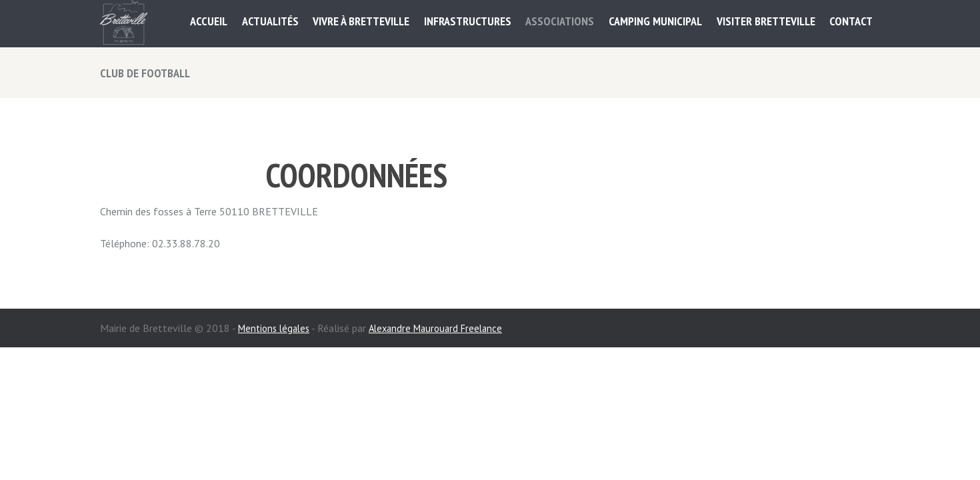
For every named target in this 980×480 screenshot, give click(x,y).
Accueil (209, 21)
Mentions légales (277, 328)
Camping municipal (655, 21)
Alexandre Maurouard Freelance (445, 328)
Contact (851, 21)
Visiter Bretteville (766, 21)
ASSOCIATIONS (560, 21)
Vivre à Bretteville (361, 21)
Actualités (270, 21)
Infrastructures (468, 21)
